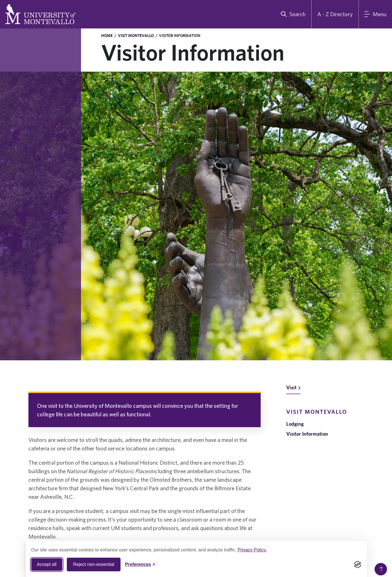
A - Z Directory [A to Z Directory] (335, 14)
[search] (292, 14)
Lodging (295, 424)
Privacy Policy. (252, 550)
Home (107, 36)
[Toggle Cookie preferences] (140, 564)
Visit (293, 387)
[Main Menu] (375, 14)
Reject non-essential (94, 564)
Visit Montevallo (136, 36)
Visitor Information (307, 434)
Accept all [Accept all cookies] (47, 564)
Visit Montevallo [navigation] (317, 412)
